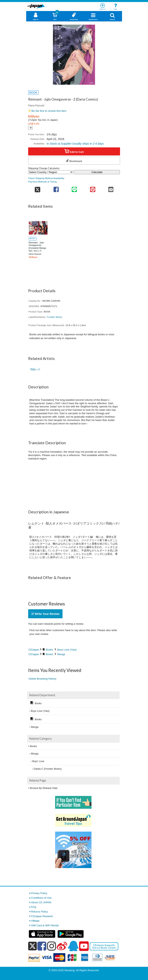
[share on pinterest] (93, 188)
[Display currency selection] (30, 128)
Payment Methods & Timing (42, 182)
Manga (61, 654)
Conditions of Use (41, 898)
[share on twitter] (38, 188)
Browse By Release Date (44, 788)
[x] (32, 946)
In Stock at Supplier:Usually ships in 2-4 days (75, 144)
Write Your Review (45, 614)
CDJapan (34, 650)
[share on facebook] (56, 188)
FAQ (34, 907)
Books (50, 650)
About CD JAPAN (41, 902)
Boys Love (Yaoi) (67, 650)
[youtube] (84, 946)
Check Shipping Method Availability (46, 178)
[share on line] (74, 188)
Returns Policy (40, 912)
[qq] (73, 946)
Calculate (97, 172)
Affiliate (35, 921)
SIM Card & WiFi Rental (45, 925)
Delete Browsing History (43, 679)
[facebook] (42, 946)
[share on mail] (111, 188)
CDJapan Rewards (42, 916)
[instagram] (52, 946)
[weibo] (62, 946)
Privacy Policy (39, 893)
